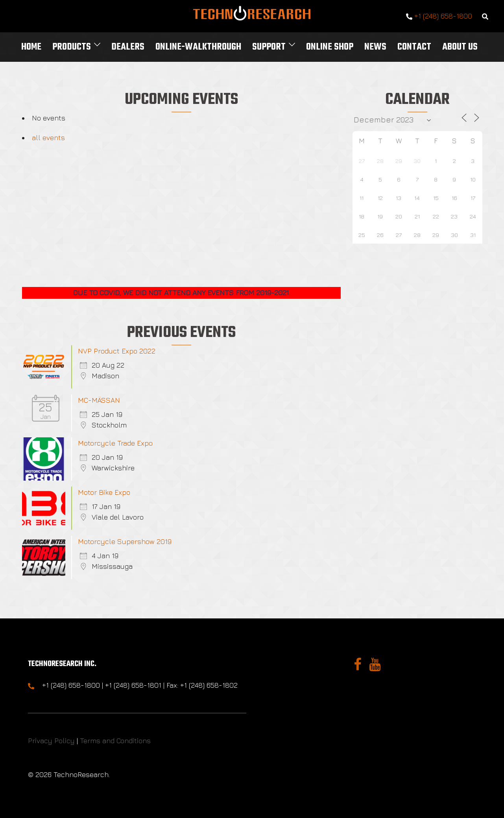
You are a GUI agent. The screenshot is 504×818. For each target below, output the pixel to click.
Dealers (128, 47)
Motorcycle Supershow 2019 (125, 541)
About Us (460, 47)
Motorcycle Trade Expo (115, 443)
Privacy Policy (51, 741)
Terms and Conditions (115, 741)
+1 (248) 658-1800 (439, 16)
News (375, 47)
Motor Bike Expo (104, 492)
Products (72, 47)
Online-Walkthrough (198, 47)
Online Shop (330, 47)
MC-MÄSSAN (99, 400)
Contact (414, 47)
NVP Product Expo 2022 (117, 351)
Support (269, 47)
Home (31, 47)
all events (48, 138)
